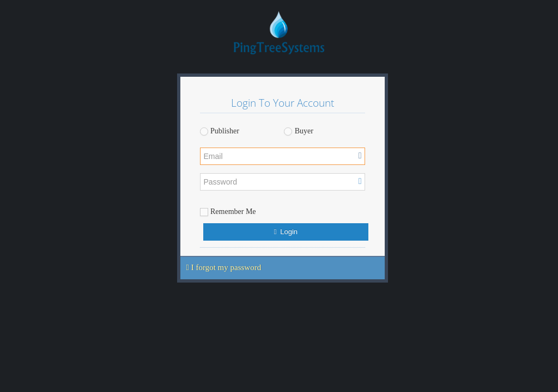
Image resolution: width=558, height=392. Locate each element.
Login (286, 232)
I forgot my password (224, 267)
